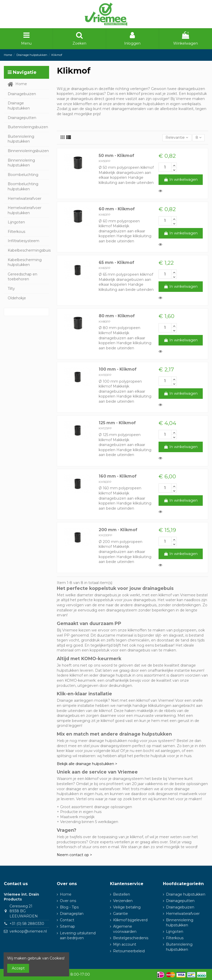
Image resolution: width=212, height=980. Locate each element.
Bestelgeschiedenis (131, 938)
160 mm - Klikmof (118, 476)
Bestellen (122, 894)
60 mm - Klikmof (117, 209)
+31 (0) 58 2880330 (27, 924)
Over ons (68, 901)
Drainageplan (72, 914)
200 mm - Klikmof (118, 530)
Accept (18, 968)
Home (66, 894)
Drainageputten (180, 901)
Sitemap (67, 926)
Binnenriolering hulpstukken (180, 923)
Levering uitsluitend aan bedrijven (78, 936)
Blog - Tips (69, 907)
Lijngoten (175, 932)
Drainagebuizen (180, 907)
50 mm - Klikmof (116, 156)
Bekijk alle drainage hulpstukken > (87, 764)
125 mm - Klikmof (117, 423)
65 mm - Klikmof (116, 263)
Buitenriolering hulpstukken (179, 947)
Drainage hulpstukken (186, 894)
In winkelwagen (181, 180)
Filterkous (175, 938)
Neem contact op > (74, 855)
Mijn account (125, 944)
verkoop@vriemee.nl (28, 931)
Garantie (121, 914)
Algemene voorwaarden (125, 929)
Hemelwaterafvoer (183, 914)
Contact (67, 920)
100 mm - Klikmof (118, 369)
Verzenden (123, 901)
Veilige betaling (127, 907)
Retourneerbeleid (129, 951)
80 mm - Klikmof (117, 316)
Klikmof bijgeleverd (130, 920)
